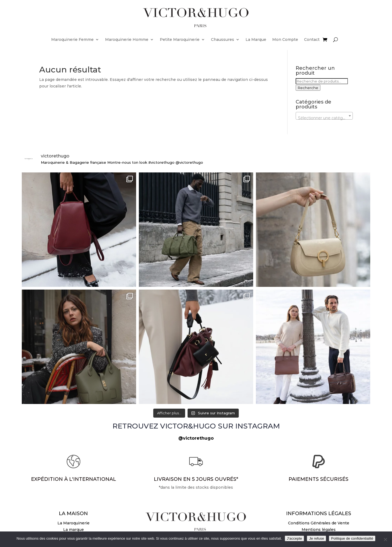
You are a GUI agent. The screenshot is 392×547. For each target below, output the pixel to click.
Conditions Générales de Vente (319, 523)
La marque (73, 530)
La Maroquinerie (73, 523)
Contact (312, 39)
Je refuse (316, 538)
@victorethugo (196, 438)
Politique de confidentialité (352, 538)
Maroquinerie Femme (72, 39)
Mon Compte (285, 39)
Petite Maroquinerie (180, 39)
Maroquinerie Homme (127, 39)
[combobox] (324, 116)
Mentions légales (319, 530)
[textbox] (324, 118)
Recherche (308, 88)
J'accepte (295, 538)
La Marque (256, 39)
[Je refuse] (385, 539)
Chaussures (223, 39)
